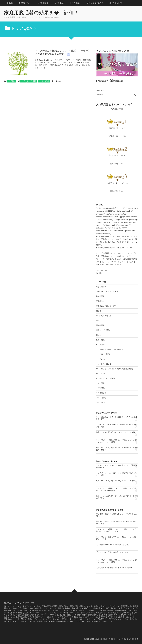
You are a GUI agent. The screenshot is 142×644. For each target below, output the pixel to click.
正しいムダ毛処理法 (95, 3)
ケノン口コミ (43, 3)
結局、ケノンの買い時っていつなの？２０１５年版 (116, 432)
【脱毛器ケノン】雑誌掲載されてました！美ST (114, 568)
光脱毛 (99, 335)
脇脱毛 (99, 311)
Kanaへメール (102, 270)
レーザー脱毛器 (44, 81)
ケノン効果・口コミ (104, 364)
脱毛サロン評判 (116, 3)
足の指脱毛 (100, 296)
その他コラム (101, 393)
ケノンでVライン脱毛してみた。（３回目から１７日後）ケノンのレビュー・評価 (116, 530)
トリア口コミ (75, 3)
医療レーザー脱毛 (103, 330)
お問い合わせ (13, 9)
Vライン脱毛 (101, 398)
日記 (98, 320)
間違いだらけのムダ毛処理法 (107, 292)
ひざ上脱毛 (100, 388)
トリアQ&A (11, 81)
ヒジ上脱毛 (100, 345)
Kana (59, 81)
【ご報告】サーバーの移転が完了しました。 (113, 545)
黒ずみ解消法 (101, 287)
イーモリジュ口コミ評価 (105, 378)
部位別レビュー (25, 3)
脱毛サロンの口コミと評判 (106, 306)
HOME (10, 3)
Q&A (124, 136)
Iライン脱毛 (101, 403)
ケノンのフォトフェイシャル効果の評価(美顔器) (115, 369)
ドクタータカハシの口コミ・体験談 (110, 349)
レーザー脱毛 (32, 81)
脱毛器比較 (100, 301)
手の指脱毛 (100, 325)
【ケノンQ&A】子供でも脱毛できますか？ (112, 552)
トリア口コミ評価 (103, 354)
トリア (23, 81)
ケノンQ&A (59, 3)
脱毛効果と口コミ (114, 136)
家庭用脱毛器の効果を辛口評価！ (42, 13)
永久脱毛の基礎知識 (104, 316)
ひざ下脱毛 (100, 383)
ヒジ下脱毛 (100, 340)
